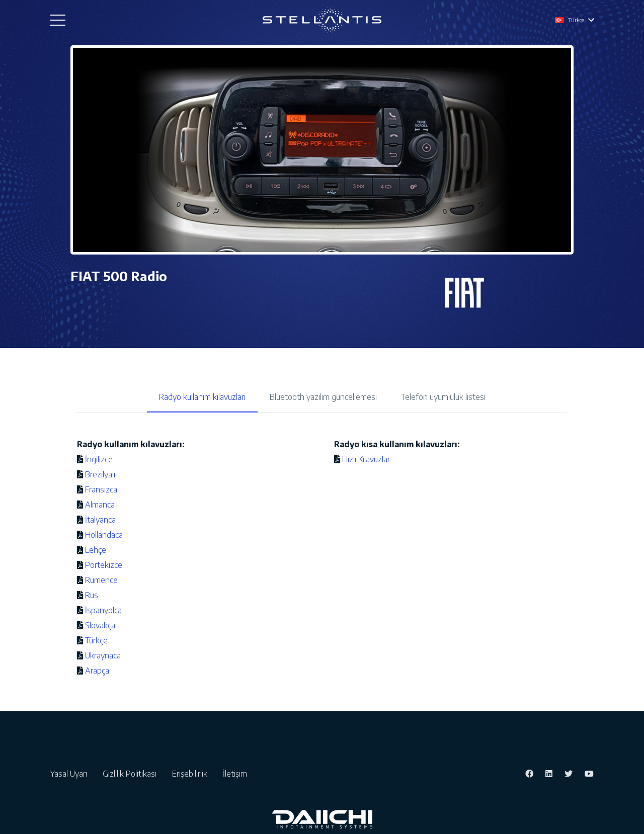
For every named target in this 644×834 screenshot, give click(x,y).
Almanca (100, 505)
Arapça (97, 671)
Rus (92, 595)
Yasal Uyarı (71, 774)
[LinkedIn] (549, 774)
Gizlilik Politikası (132, 774)
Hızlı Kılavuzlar (366, 459)
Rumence (101, 580)
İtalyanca (100, 520)
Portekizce (104, 565)
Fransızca (101, 489)
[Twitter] (569, 774)
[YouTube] (589, 774)
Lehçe (96, 550)
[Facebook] (529, 774)
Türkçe (96, 640)
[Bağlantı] (322, 20)
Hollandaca (104, 535)
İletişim (235, 774)
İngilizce (99, 459)
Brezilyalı (100, 474)
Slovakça (100, 625)
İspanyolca (103, 610)
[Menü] (58, 20)
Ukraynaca (103, 655)
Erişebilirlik (192, 774)
